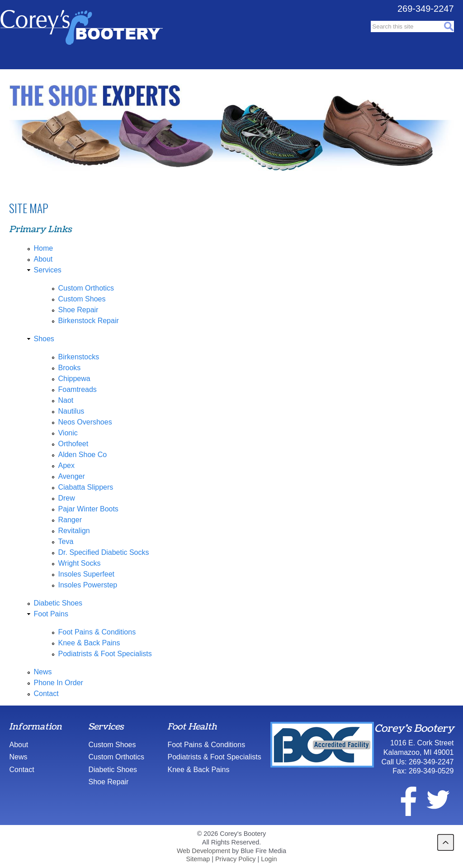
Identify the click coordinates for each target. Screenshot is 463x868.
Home (43, 248)
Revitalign (74, 531)
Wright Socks (79, 563)
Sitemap (198, 859)
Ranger (70, 520)
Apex (66, 465)
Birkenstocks (78, 357)
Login (269, 859)
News (43, 672)
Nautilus (71, 411)
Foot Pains (51, 614)
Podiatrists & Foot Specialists (105, 654)
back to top (446, 842)
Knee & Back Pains (89, 643)
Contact (46, 694)
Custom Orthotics (86, 288)
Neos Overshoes (85, 422)
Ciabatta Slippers (85, 487)
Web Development (203, 851)
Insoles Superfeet (86, 574)
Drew (66, 498)
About (43, 259)
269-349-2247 (426, 9)
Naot (66, 400)
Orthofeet (73, 444)
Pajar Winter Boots (88, 509)
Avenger (71, 476)
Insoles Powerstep (87, 585)
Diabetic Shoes (58, 603)
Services (47, 270)
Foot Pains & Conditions (97, 632)
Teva (66, 541)
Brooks (69, 368)
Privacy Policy (236, 859)
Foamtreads (77, 389)
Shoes (44, 339)
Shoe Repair (78, 310)
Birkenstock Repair (88, 321)
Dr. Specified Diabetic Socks (103, 552)
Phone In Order (58, 683)
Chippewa (74, 379)
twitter (438, 800)
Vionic (68, 433)
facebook (403, 800)
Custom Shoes (82, 299)
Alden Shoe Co (82, 455)
